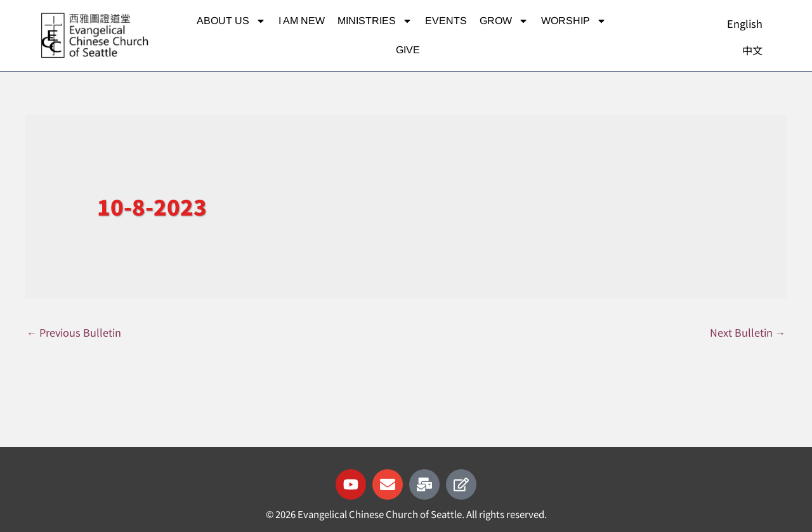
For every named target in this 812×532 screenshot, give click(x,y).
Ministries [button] (375, 21)
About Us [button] (231, 21)
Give (408, 50)
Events (446, 21)
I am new (302, 21)
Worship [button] (574, 21)
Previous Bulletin (76, 333)
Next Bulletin (747, 333)
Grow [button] (504, 21)
